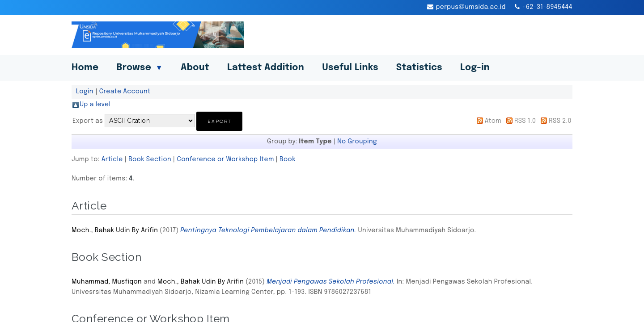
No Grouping (357, 142)
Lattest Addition (266, 68)
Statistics (419, 68)
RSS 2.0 (560, 121)
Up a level (95, 105)
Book (288, 159)
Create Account (125, 92)
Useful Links (350, 68)
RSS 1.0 (525, 121)
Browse (140, 68)
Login (85, 92)
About (195, 68)
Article (112, 159)
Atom (493, 121)
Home (85, 68)
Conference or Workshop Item (225, 159)
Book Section (150, 159)
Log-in (475, 68)
